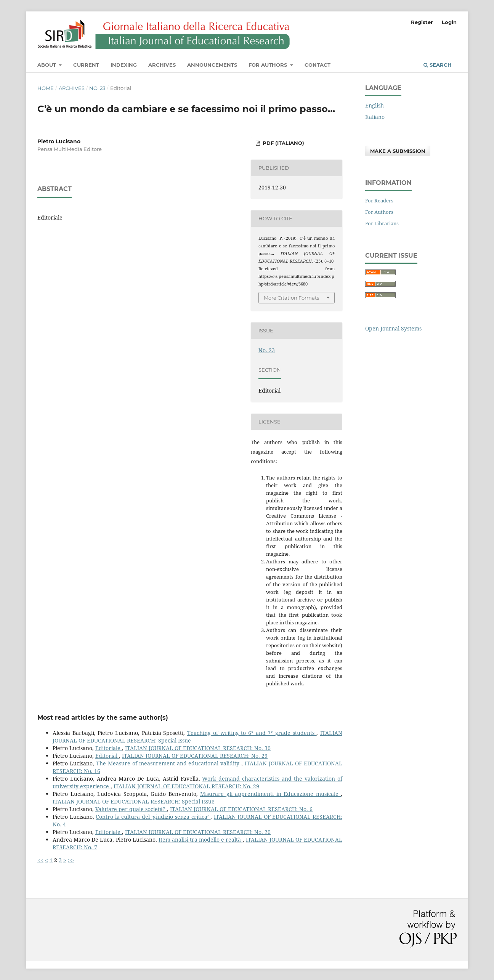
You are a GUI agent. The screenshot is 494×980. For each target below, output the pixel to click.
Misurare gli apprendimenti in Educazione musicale (270, 794)
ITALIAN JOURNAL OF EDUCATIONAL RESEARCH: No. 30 (198, 748)
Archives (162, 65)
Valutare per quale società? (131, 809)
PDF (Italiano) (283, 143)
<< (40, 860)
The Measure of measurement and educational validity (169, 763)
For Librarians (382, 223)
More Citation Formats (291, 298)
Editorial (107, 756)
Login (449, 22)
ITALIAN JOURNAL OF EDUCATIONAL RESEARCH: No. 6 (241, 809)
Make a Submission (398, 151)
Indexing (124, 65)
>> (71, 860)
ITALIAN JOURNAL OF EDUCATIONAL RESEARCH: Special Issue (134, 801)
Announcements (212, 65)
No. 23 (97, 88)
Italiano (375, 117)
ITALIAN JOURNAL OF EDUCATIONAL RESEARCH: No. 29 (195, 756)
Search (438, 65)
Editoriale (109, 748)
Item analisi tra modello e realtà (201, 840)
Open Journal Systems (393, 328)
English (375, 105)
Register (422, 22)
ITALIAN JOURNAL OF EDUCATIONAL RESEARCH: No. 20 (198, 832)
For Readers (379, 200)
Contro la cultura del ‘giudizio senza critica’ (153, 817)
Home (46, 88)
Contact (318, 65)
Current (86, 65)
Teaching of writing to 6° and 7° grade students (252, 733)
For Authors (269, 65)
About (47, 65)
